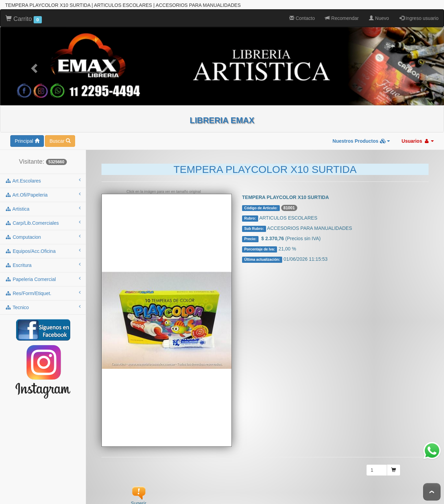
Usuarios (418, 140)
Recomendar (342, 17)
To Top (432, 492)
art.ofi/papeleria (43, 194)
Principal (27, 140)
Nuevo (379, 17)
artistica (43, 208)
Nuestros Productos (361, 140)
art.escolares (43, 179)
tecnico (43, 306)
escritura (43, 264)
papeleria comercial (43, 278)
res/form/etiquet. (43, 292)
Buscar (60, 140)
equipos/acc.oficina (43, 250)
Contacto (302, 17)
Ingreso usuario (419, 17)
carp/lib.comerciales (43, 222)
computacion (43, 236)
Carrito (24, 18)
